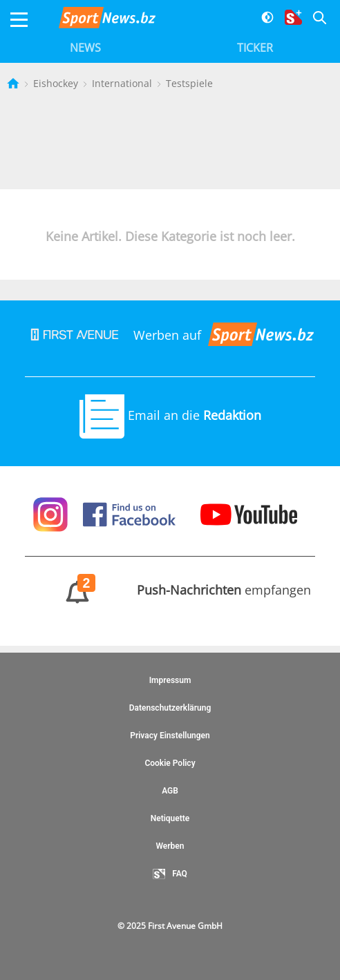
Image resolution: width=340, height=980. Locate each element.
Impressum (170, 680)
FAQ (170, 874)
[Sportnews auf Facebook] (131, 513)
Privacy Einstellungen (170, 736)
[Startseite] (15, 83)
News (85, 48)
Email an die (170, 415)
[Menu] (19, 20)
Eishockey (57, 83)
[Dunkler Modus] (262, 20)
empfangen (170, 590)
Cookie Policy (170, 763)
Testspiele (189, 83)
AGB (170, 791)
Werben (170, 846)
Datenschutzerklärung (170, 708)
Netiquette (170, 818)
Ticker (255, 48)
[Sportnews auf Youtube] (249, 513)
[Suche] (314, 20)
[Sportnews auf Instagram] (52, 513)
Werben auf (170, 335)
